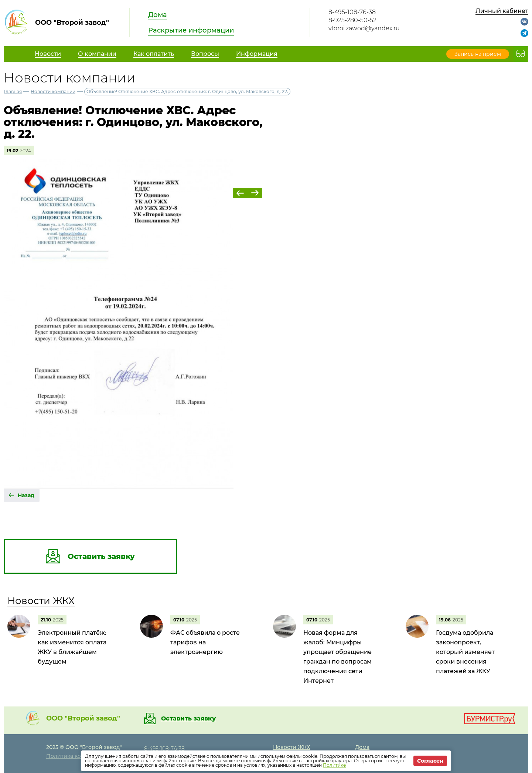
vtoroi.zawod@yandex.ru (364, 28)
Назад (26, 495)
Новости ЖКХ (41, 601)
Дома (158, 15)
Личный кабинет (502, 11)
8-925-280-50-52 (352, 20)
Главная (13, 91)
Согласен (430, 761)
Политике (334, 765)
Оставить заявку (188, 719)
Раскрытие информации (191, 30)
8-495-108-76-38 (352, 12)
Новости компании (53, 91)
